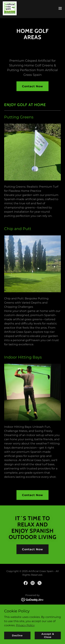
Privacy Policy (25, 639)
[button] (60, 8)
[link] (10, 8)
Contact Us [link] (32, 614)
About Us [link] (32, 609)
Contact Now (32, 86)
